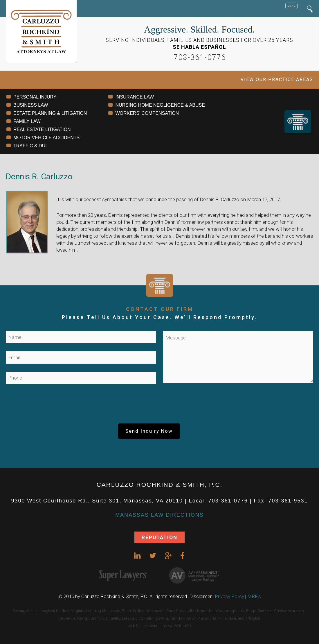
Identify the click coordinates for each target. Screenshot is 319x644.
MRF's (254, 596)
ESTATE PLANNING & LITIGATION (50, 113)
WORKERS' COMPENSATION (147, 113)
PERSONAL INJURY (35, 97)
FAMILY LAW (27, 121)
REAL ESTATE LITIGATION (42, 129)
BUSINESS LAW (31, 105)
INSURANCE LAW (135, 97)
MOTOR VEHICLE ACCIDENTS (46, 138)
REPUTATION (159, 537)
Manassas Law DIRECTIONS (159, 515)
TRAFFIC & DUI (30, 146)
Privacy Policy (229, 596)
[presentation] (160, 406)
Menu (291, 6)
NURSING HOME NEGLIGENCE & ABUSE (160, 105)
